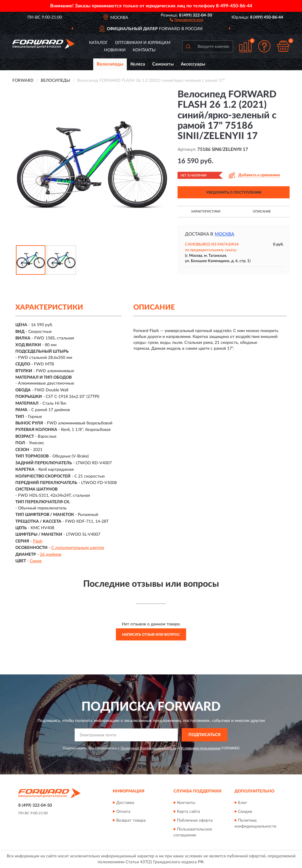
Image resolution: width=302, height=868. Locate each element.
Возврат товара (131, 820)
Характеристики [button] (206, 211)
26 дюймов (51, 555)
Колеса (138, 64)
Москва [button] (224, 234)
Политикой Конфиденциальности (149, 748)
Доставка (125, 803)
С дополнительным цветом (78, 548)
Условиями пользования (201, 748)
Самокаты (163, 64)
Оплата (123, 812)
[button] (187, 19)
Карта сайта (188, 812)
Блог (243, 803)
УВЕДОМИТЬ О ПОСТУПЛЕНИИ (234, 192)
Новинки (115, 50)
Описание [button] (262, 211)
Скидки (245, 812)
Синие (36, 561)
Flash (38, 541)
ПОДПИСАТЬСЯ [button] (205, 735)
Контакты (144, 50)
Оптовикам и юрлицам (143, 43)
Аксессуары (193, 64)
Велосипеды (110, 64)
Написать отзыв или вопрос (151, 635)
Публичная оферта (195, 820)
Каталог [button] (99, 43)
